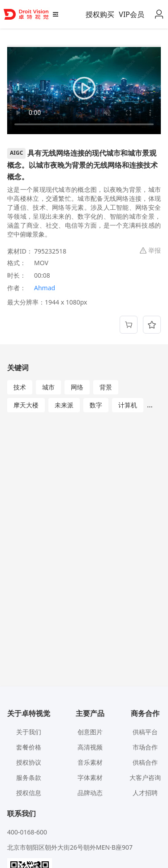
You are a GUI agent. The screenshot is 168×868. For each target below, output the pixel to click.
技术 (20, 387)
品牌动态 (90, 793)
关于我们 (29, 732)
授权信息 (29, 793)
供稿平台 (145, 732)
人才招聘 (145, 793)
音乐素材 (90, 762)
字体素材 (90, 777)
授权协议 (29, 762)
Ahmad (45, 288)
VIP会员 (131, 14)
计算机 (128, 405)
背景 (106, 387)
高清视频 (90, 747)
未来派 (64, 405)
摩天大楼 (26, 405)
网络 (77, 387)
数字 (96, 405)
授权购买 (100, 14)
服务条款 (29, 777)
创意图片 (90, 732)
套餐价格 (29, 747)
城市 (48, 387)
